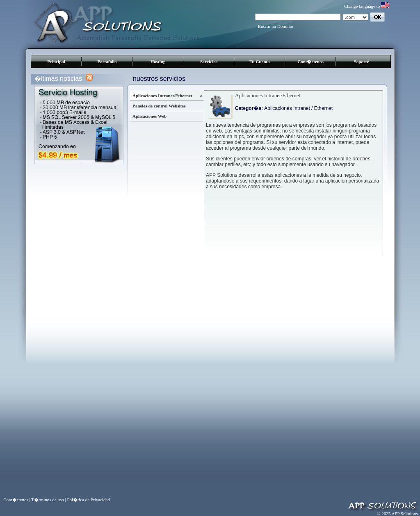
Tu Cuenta (259, 62)
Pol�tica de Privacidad (88, 500)
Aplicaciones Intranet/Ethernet (162, 96)
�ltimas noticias (58, 79)
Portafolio (107, 62)
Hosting (158, 62)
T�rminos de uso (47, 500)
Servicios (209, 62)
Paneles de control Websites (159, 106)
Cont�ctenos (310, 62)
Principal (56, 62)
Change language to (367, 6)
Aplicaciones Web (150, 116)
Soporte (362, 62)
